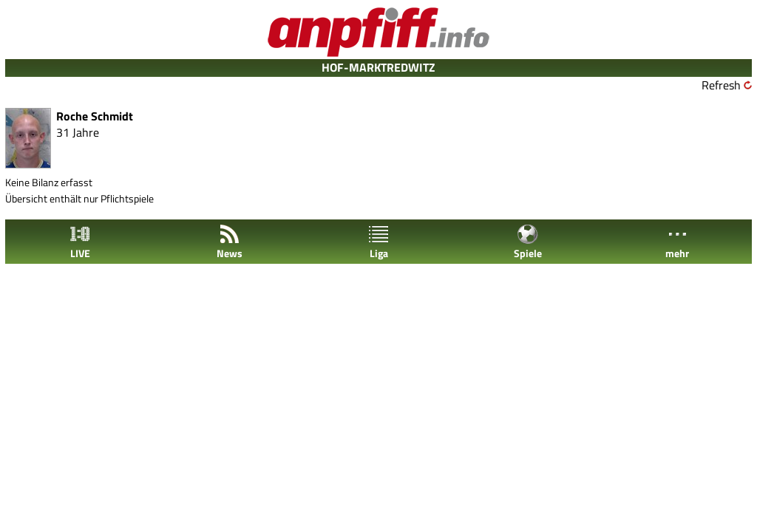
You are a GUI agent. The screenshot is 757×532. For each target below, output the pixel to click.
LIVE (80, 242)
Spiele (528, 242)
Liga (378, 242)
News (230, 242)
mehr (677, 242)
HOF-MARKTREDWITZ (378, 67)
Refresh (721, 85)
